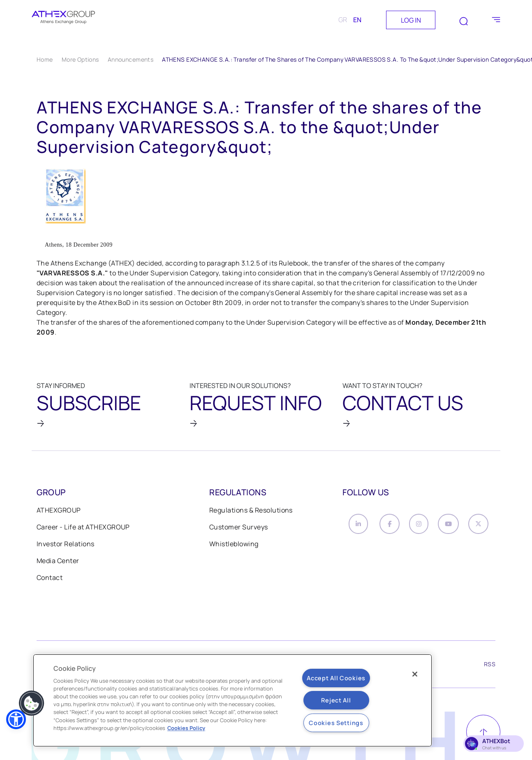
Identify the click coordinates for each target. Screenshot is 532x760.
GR (343, 20)
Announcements (131, 59)
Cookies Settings (336, 723)
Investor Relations (66, 550)
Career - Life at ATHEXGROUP (83, 534)
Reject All (336, 700)
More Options (80, 59)
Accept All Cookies (336, 678)
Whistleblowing (234, 550)
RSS (490, 671)
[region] (232, 700)
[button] (16, 719)
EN (357, 20)
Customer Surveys (239, 534)
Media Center (58, 567)
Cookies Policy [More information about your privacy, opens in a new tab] (186, 728)
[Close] (415, 674)
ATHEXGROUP (59, 517)
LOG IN (411, 20)
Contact (50, 584)
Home (45, 59)
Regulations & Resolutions (251, 517)
